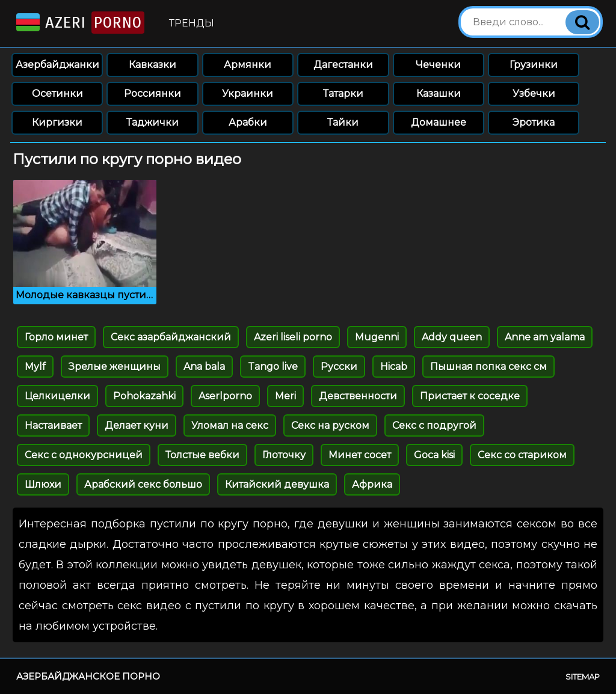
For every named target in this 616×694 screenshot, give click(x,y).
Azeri (79, 23)
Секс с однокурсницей (84, 455)
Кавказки (152, 65)
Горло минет (56, 337)
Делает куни (137, 425)
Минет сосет (360, 455)
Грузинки (534, 65)
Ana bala (204, 367)
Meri (285, 396)
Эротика (534, 122)
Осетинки (57, 94)
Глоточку (284, 455)
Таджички (152, 122)
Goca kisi (434, 455)
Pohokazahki (144, 396)
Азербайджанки (57, 65)
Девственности (358, 396)
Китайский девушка (277, 484)
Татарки (343, 94)
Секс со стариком (522, 455)
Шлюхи (43, 484)
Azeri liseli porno (293, 337)
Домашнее (439, 122)
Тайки (343, 122)
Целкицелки (57, 396)
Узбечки (534, 94)
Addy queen (452, 337)
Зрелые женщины (115, 367)
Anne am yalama (545, 337)
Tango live (273, 367)
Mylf (35, 367)
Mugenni (377, 337)
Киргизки (57, 122)
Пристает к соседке (470, 396)
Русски (339, 367)
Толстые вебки (202, 455)
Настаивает (53, 425)
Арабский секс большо (143, 484)
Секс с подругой (434, 425)
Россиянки (152, 94)
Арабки (248, 122)
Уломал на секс (230, 425)
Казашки (439, 94)
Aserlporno (225, 396)
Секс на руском (330, 425)
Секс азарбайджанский (171, 337)
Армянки (248, 65)
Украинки (248, 94)
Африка (372, 484)
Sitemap (583, 677)
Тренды (192, 23)
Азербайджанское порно (88, 676)
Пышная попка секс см (488, 367)
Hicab (394, 367)
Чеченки (438, 65)
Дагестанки (343, 65)
